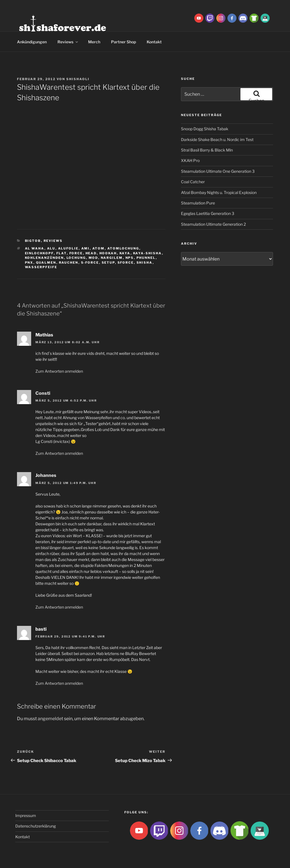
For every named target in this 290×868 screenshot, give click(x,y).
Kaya (125, 253)
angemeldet (50, 719)
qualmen (46, 263)
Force (76, 253)
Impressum (26, 815)
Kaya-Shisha (148, 253)
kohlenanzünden (44, 258)
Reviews (68, 42)
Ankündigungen (32, 42)
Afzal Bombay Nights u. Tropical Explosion (219, 192)
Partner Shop (123, 42)
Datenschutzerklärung (36, 826)
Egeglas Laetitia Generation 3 (208, 213)
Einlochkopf (39, 253)
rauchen (69, 263)
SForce (126, 263)
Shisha (145, 263)
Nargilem (112, 258)
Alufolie (68, 248)
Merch (94, 42)
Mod (93, 258)
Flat (62, 253)
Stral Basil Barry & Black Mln (207, 150)
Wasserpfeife (41, 267)
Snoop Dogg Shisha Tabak (205, 129)
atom (99, 248)
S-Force (90, 263)
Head (91, 253)
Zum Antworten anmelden (59, 371)
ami (86, 248)
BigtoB (33, 241)
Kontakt (154, 42)
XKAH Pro (190, 160)
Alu (51, 248)
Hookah (108, 253)
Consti (43, 393)
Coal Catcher (193, 182)
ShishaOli (78, 79)
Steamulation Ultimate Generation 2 (213, 224)
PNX (29, 263)
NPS (130, 258)
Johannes (46, 475)
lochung (76, 258)
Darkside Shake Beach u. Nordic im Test (217, 139)
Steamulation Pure (198, 203)
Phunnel (146, 258)
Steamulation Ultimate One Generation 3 (218, 171)
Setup (108, 263)
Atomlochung (123, 248)
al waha (35, 248)
